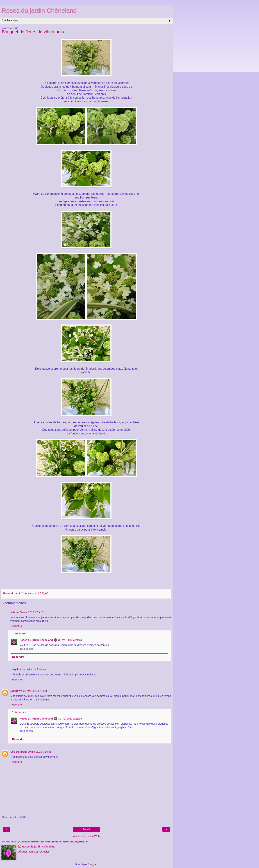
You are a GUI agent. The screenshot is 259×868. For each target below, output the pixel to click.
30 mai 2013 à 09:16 (32, 612)
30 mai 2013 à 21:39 (70, 719)
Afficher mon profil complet (34, 852)
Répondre (16, 626)
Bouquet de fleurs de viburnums (33, 32)
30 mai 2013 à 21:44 (70, 640)
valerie (15, 612)
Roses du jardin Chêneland (39, 11)
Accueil (86, 829)
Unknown (16, 691)
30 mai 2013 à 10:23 (35, 691)
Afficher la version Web (86, 836)
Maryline (16, 669)
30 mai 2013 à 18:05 (39, 752)
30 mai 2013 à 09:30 (34, 669)
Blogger (92, 864)
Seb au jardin (19, 752)
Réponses (20, 633)
